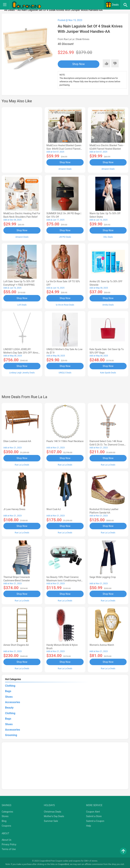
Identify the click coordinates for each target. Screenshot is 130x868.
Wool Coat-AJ (54, 509)
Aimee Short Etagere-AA (16, 645)
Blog (4, 821)
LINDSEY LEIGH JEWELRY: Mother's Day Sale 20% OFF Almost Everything (22, 353)
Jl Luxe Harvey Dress (14, 509)
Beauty (9, 708)
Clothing (10, 686)
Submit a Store (94, 816)
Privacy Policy (9, 844)
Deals (112, 5)
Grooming (11, 735)
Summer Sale (51, 821)
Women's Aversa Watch (102, 645)
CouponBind (64, 864)
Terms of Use (9, 849)
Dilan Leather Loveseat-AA (17, 441)
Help (89, 826)
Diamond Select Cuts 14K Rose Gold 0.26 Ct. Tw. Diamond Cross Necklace (107, 445)
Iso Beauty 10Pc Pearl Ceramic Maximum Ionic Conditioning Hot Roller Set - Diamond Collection (64, 580)
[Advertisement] (22, 139)
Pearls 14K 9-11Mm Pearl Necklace (65, 441)
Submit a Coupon (95, 821)
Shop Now (78, 64)
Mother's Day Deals (54, 816)
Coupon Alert (93, 812)
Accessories (13, 702)
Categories (7, 812)
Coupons (6, 826)
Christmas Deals (52, 812)
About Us (7, 840)
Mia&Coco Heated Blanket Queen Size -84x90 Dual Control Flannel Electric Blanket (64, 149)
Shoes (9, 697)
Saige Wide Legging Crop (103, 577)
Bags (8, 691)
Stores (5, 816)
